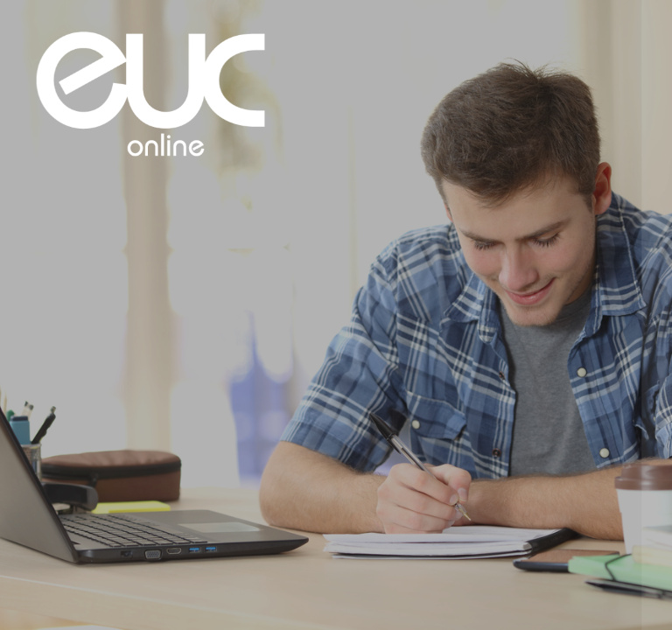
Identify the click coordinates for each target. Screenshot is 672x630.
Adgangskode (373, 323)
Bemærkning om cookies (488, 550)
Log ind (487, 444)
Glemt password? (605, 401)
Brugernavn (367, 243)
